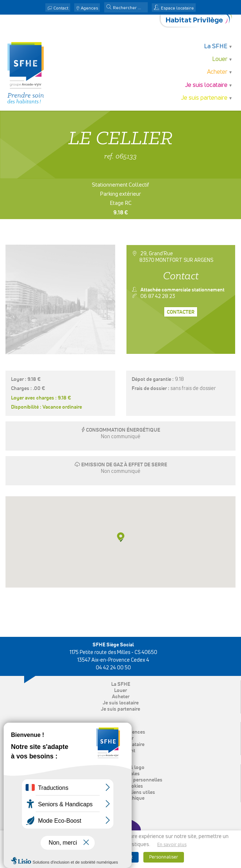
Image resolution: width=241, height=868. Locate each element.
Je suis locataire (206, 85)
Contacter (181, 312)
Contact (61, 8)
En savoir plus (172, 845)
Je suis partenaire (204, 98)
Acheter (217, 72)
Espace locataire (177, 8)
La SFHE (216, 47)
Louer (220, 59)
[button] (109, 8)
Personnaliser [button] (164, 857)
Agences (89, 8)
